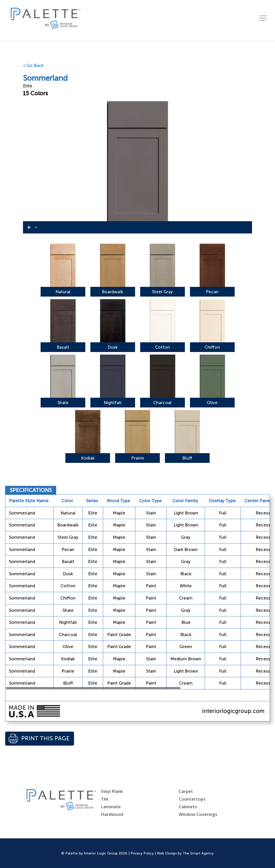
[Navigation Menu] (264, 21)
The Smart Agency (198, 853)
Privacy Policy (142, 853)
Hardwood (112, 814)
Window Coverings (198, 814)
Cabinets (188, 807)
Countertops (192, 799)
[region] (137, 592)
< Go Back (33, 65)
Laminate (111, 807)
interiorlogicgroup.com (233, 711)
